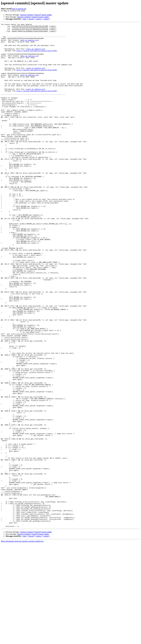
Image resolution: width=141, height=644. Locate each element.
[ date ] (25, 19)
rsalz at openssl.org (35, 54)
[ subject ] (39, 19)
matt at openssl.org (19, 9)
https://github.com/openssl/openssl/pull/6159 (36, 56)
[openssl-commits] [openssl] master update (36, 15)
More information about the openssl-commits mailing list (22, 642)
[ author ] (46, 19)
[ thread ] (31, 19)
